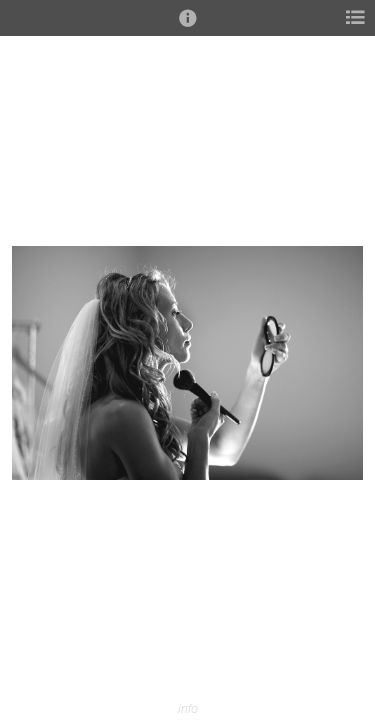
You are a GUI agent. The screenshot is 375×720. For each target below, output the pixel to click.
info (188, 709)
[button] (188, 27)
